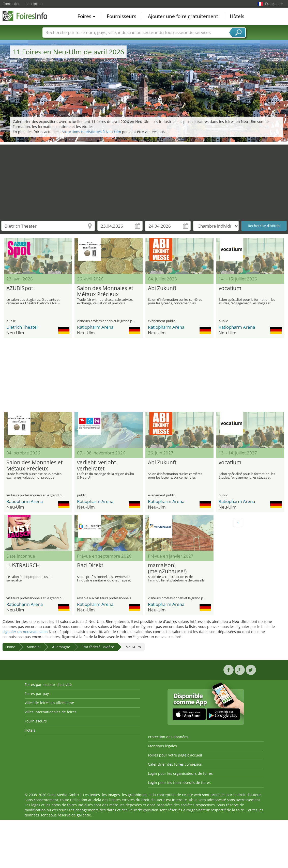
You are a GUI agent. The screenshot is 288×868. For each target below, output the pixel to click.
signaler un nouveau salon (25, 632)
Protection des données (168, 737)
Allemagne (61, 647)
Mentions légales (162, 746)
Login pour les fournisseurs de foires (179, 783)
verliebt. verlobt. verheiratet (97, 466)
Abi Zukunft (162, 288)
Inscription (34, 4)
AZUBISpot (20, 288)
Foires (86, 16)
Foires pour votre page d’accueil (175, 755)
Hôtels (237, 16)
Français (274, 4)
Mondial (34, 647)
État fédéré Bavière (98, 647)
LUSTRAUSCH (23, 565)
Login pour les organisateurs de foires (180, 773)
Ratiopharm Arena (95, 327)
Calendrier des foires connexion (175, 764)
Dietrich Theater (22, 327)
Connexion (12, 4)
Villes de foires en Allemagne (49, 703)
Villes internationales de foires (51, 712)
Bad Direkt (90, 565)
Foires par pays (38, 694)
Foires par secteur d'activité (48, 684)
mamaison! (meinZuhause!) (167, 569)
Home (10, 647)
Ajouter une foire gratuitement (183, 16)
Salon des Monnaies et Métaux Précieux (105, 291)
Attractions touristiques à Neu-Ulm (91, 132)
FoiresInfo (28, 16)
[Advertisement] (144, 180)
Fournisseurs (122, 16)
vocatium (230, 288)
